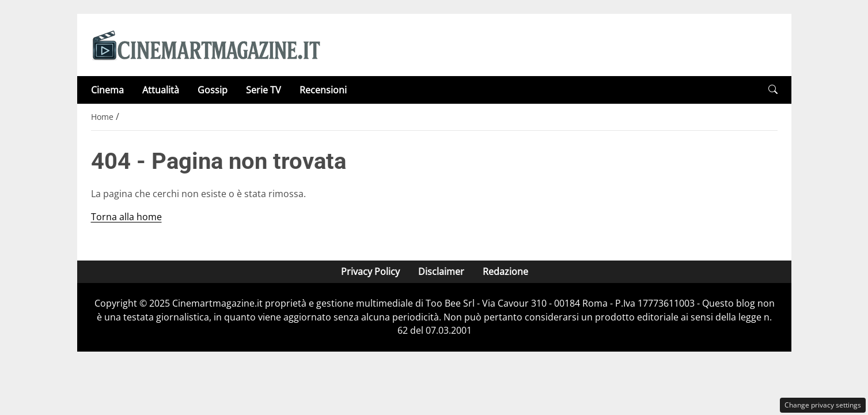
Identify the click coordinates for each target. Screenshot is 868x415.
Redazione (505, 271)
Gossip (213, 90)
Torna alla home (126, 217)
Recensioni (323, 90)
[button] (773, 90)
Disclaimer (441, 271)
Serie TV (264, 90)
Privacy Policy (370, 271)
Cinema (107, 90)
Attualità (161, 90)
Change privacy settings (823, 405)
